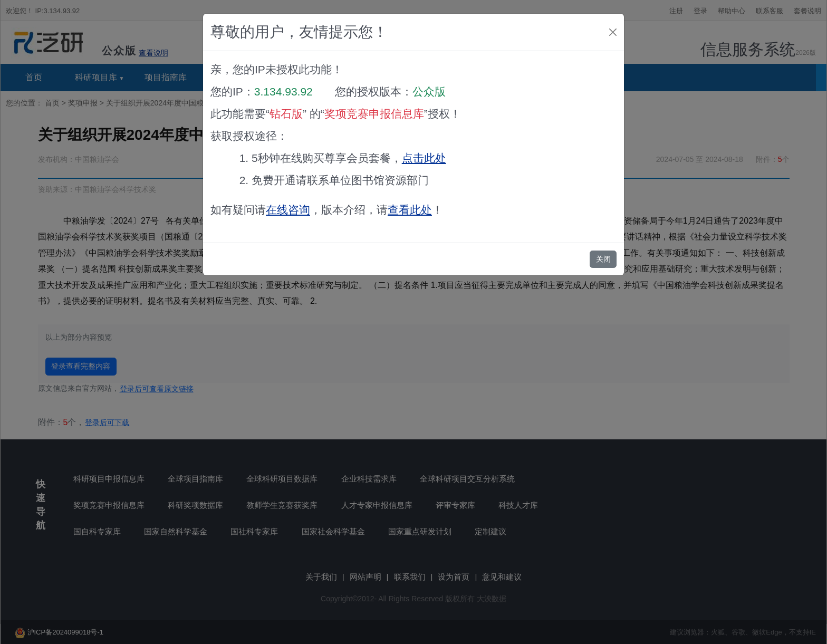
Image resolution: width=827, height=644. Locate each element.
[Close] (613, 32)
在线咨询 (288, 210)
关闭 (603, 259)
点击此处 (424, 158)
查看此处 (410, 210)
